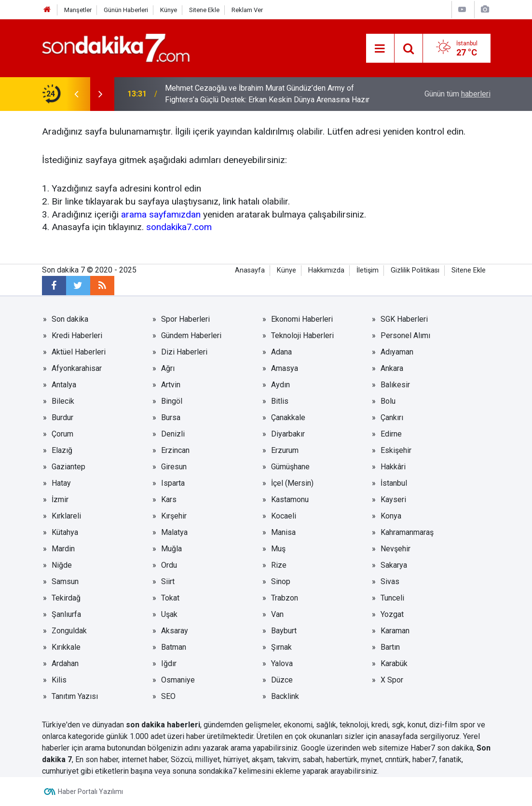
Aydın (280, 385)
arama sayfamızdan (161, 214)
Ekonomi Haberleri (302, 319)
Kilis (59, 680)
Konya (391, 516)
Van (277, 614)
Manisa (283, 532)
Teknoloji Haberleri (302, 335)
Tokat (170, 598)
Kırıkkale (66, 647)
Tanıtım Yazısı (75, 696)
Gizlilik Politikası (415, 270)
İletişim (368, 270)
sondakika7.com (179, 227)
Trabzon (285, 598)
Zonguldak (69, 631)
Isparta (173, 483)
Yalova (282, 663)
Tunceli (392, 598)
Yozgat (392, 614)
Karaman (395, 631)
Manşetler (78, 10)
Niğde (62, 565)
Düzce (282, 680)
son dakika (455, 748)
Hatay (61, 483)
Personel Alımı (405, 335)
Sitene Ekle (204, 10)
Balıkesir (395, 385)
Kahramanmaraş (407, 532)
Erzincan (175, 450)
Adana (281, 352)
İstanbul (394, 483)
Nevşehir (396, 549)
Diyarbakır (288, 434)
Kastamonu (290, 499)
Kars (169, 499)
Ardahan (65, 663)
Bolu (388, 401)
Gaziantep (68, 467)
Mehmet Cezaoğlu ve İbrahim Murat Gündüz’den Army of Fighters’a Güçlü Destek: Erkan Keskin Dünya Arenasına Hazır (267, 94)
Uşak (169, 614)
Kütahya (65, 532)
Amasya (285, 368)
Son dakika (70, 319)
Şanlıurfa (66, 614)
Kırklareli (66, 516)
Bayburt (284, 631)
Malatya (174, 532)
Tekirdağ (66, 598)
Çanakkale (288, 417)
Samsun (65, 581)
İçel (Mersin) (292, 483)
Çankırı (392, 417)
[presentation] (77, 94)
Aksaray (175, 631)
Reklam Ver (247, 10)
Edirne (391, 434)
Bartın (390, 647)
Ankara (392, 368)
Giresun (174, 467)
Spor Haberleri (185, 319)
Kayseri (393, 499)
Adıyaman (397, 352)
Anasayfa (250, 270)
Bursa (171, 417)
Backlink (285, 696)
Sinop (281, 581)
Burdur (62, 417)
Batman (174, 647)
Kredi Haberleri (77, 335)
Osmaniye (178, 680)
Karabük (394, 663)
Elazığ (62, 450)
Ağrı (168, 368)
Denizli (173, 434)
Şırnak (281, 647)
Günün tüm (457, 94)
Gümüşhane (290, 467)
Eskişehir (396, 450)
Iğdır (169, 663)
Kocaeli (284, 516)
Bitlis (280, 401)
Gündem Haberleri (191, 335)
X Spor (392, 680)
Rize (279, 565)
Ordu (169, 565)
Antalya (64, 385)
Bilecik (63, 401)
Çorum (62, 434)
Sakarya (394, 565)
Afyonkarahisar (77, 368)
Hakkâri (393, 467)
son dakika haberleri (163, 725)
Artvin (171, 385)
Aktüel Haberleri (79, 352)
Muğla (171, 549)
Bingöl (172, 401)
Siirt (168, 581)
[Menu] (380, 49)
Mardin (63, 549)
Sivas (390, 581)
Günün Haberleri (126, 10)
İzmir (60, 499)
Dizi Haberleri (184, 352)
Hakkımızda (326, 270)
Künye (169, 10)
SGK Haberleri (404, 319)
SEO (168, 696)
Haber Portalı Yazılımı (90, 792)
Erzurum (285, 450)
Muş (278, 549)
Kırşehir (174, 516)
